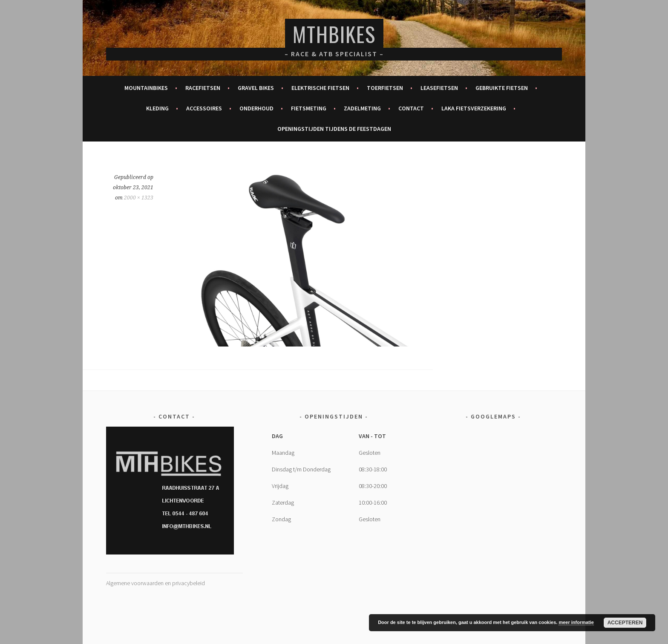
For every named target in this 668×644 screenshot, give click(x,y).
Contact (411, 108)
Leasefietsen (439, 88)
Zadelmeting (362, 108)
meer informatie (576, 622)
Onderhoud (256, 108)
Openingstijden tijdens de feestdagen (334, 129)
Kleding (157, 108)
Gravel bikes (256, 88)
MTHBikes (334, 34)
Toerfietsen (385, 88)
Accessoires (204, 108)
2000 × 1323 (139, 198)
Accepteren (625, 623)
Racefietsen (203, 88)
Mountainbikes (146, 88)
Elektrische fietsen (320, 88)
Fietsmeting (309, 108)
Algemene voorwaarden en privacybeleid (155, 583)
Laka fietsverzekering (474, 108)
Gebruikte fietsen (502, 88)
